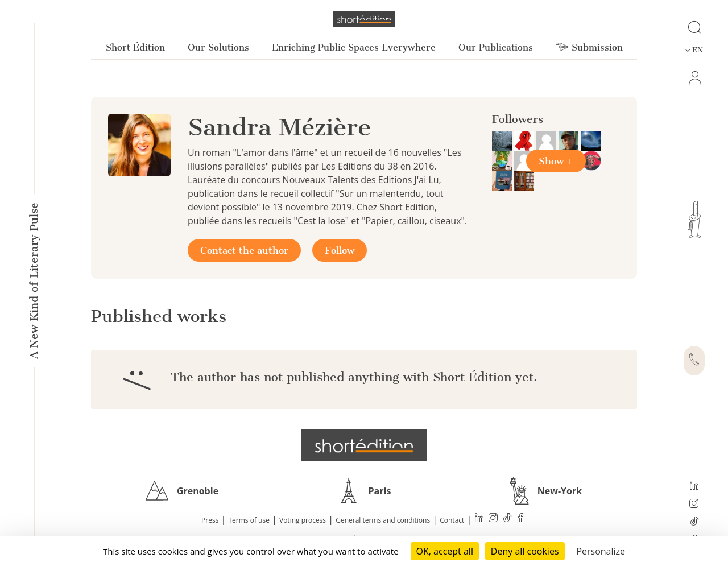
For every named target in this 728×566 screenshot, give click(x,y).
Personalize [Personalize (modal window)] (601, 551)
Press (210, 520)
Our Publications (496, 47)
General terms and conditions (383, 520)
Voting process (303, 520)
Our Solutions (218, 47)
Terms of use (249, 520)
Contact (452, 520)
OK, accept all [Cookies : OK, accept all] (445, 551)
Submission (589, 47)
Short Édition (135, 47)
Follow (340, 250)
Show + (556, 161)
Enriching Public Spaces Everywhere (354, 47)
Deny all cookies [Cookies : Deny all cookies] (525, 551)
